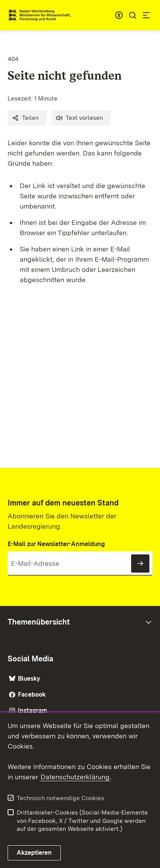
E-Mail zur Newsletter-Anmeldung (56, 544)
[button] (27, 118)
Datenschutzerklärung (75, 777)
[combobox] (119, 15)
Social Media (30, 659)
